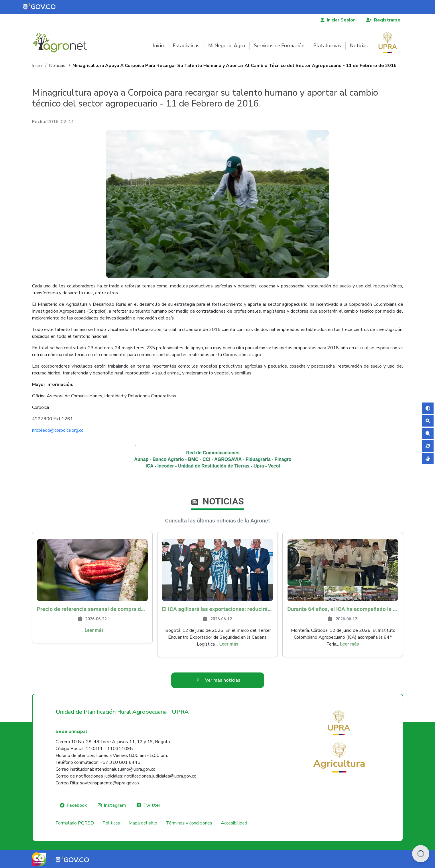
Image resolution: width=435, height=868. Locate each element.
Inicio (158, 46)
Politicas (111, 823)
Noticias (359, 46)
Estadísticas (186, 46)
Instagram (115, 805)
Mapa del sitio (143, 823)
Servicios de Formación (279, 46)
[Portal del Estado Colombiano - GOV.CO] (40, 7)
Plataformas (327, 46)
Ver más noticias (223, 680)
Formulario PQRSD (75, 823)
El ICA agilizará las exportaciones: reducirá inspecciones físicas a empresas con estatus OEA (217, 609)
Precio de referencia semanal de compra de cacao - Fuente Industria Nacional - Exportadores (92, 609)
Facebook (77, 805)
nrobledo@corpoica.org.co (58, 430)
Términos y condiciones (189, 823)
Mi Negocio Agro (227, 46)
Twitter (152, 805)
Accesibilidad (234, 823)
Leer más (94, 630)
